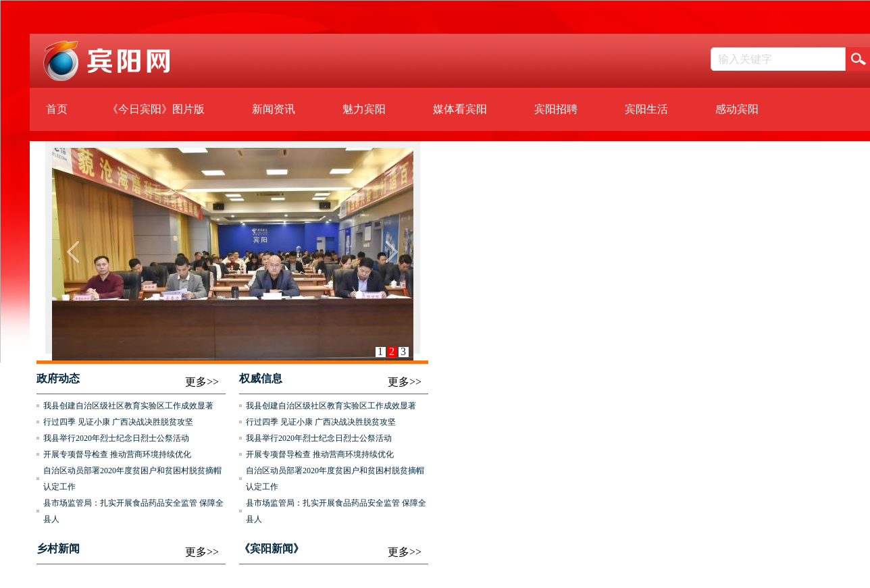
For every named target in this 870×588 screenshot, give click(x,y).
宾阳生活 (646, 109)
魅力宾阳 (364, 109)
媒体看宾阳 (460, 109)
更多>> (202, 382)
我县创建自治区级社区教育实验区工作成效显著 (128, 406)
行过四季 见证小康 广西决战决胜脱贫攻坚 (118, 422)
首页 (57, 109)
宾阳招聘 (556, 109)
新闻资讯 (274, 109)
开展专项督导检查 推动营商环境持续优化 (117, 454)
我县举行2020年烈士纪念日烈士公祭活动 (116, 438)
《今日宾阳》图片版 (156, 109)
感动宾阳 (737, 109)
